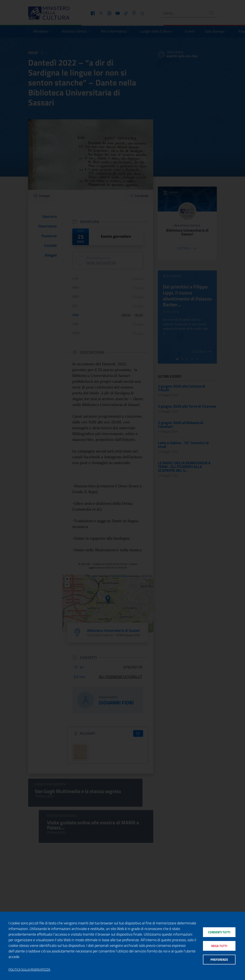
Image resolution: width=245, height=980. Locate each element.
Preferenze (219, 960)
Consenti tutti (219, 932)
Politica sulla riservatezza (29, 970)
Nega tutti (219, 946)
